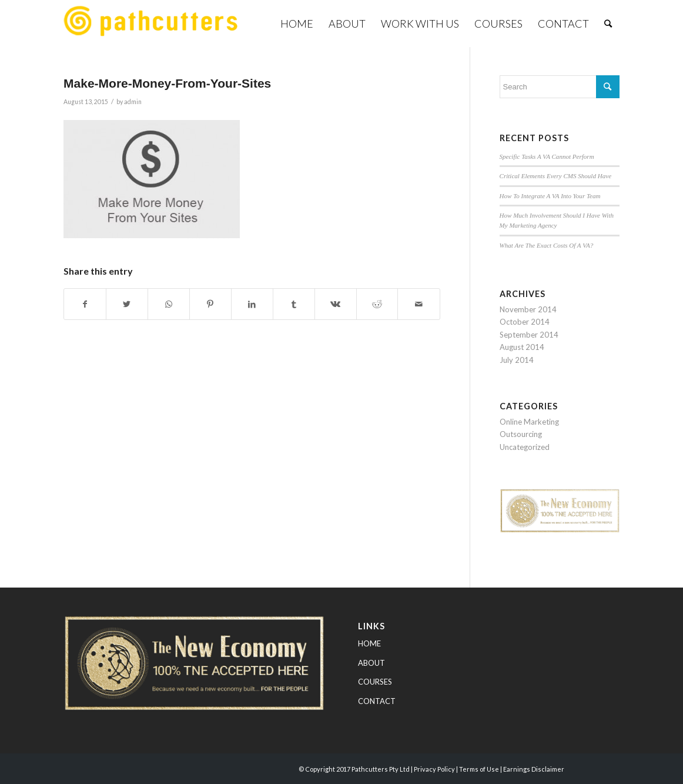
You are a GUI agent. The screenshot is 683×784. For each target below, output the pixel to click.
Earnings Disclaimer (534, 769)
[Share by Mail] (418, 304)
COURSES (375, 682)
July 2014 (517, 360)
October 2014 (525, 322)
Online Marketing (529, 422)
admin (133, 102)
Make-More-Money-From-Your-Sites (167, 83)
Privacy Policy (434, 769)
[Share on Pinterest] (210, 304)
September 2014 (529, 335)
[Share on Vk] (336, 304)
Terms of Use (479, 769)
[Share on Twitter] (127, 304)
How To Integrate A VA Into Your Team (550, 196)
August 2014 (522, 347)
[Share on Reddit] (377, 304)
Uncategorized (525, 447)
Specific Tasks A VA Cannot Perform (547, 156)
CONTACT (377, 701)
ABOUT (371, 663)
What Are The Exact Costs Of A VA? (547, 245)
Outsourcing (521, 434)
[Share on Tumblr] (294, 304)
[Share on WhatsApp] (169, 304)
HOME (369, 643)
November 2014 (528, 309)
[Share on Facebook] (85, 304)
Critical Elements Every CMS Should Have (556, 176)
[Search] (608, 24)
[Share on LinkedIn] (252, 304)
